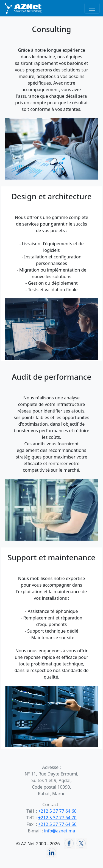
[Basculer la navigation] (92, 8)
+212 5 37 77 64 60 (57, 811)
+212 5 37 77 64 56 (57, 824)
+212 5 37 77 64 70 (57, 818)
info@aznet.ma (59, 831)
